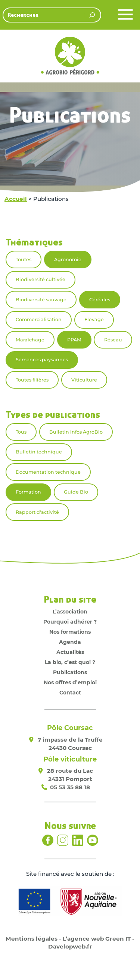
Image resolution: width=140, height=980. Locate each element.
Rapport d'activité (37, 512)
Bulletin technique (39, 452)
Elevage (94, 319)
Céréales (100, 300)
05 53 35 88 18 (70, 787)
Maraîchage (30, 340)
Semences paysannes (42, 360)
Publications (70, 672)
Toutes (24, 260)
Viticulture (84, 380)
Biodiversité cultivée (41, 279)
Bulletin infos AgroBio (76, 432)
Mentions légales (32, 939)
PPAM (74, 340)
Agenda (70, 642)
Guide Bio (76, 492)
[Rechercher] (92, 15)
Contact (70, 693)
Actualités (70, 652)
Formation (28, 492)
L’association (70, 612)
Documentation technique (48, 472)
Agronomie (68, 260)
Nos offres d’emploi (70, 682)
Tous (21, 432)
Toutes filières (32, 380)
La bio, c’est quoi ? (70, 662)
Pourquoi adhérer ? (70, 622)
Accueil (16, 199)
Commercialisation (39, 319)
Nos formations (70, 632)
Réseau (113, 340)
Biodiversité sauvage (41, 300)
